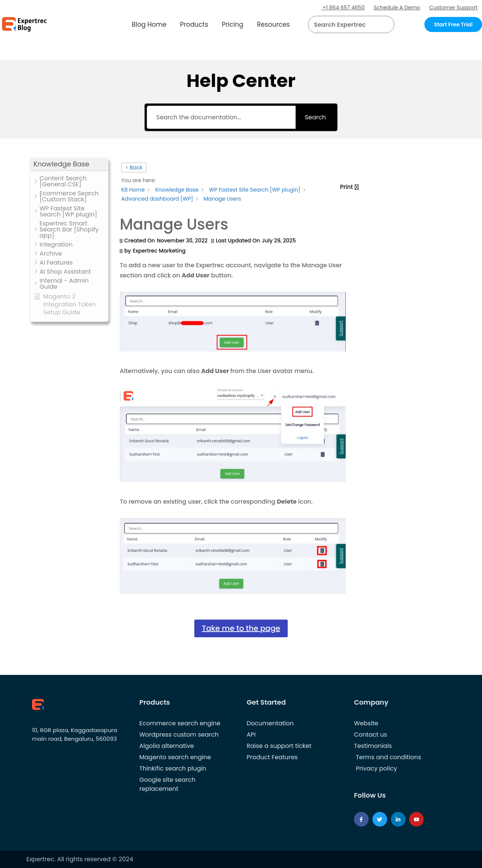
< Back (134, 168)
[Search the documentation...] (221, 117)
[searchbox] (345, 24)
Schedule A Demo (397, 8)
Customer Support (453, 8)
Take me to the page (241, 628)
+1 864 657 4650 (343, 8)
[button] (379, 24)
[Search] (386, 24)
